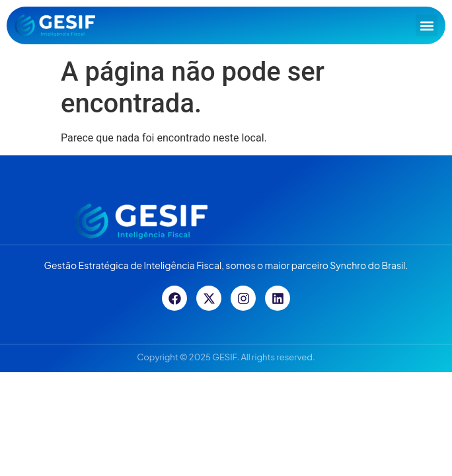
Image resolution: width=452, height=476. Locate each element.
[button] (427, 25)
